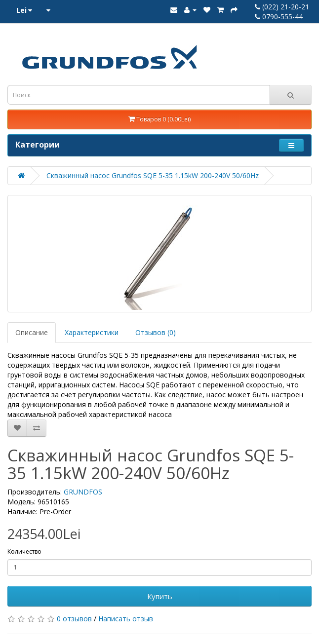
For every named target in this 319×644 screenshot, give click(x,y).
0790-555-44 (279, 17)
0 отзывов (74, 619)
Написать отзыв (126, 619)
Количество (24, 551)
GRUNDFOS (83, 492)
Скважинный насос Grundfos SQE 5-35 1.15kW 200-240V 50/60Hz (153, 175)
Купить (160, 596)
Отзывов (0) (156, 332)
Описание (32, 332)
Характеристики (92, 332)
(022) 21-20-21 (282, 7)
